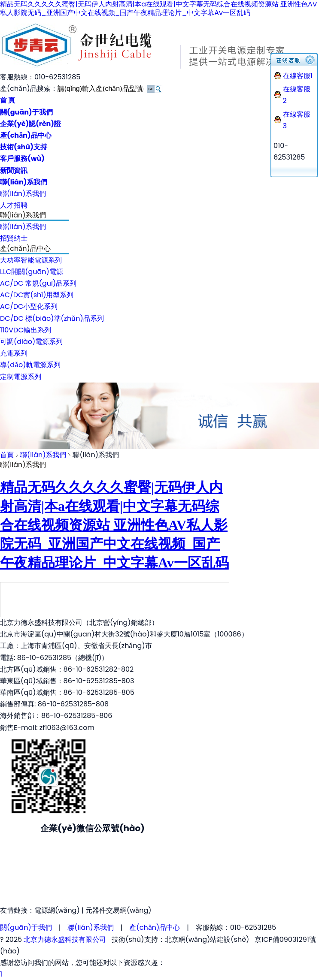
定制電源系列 (21, 377)
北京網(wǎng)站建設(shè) (207, 939)
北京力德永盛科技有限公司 (65, 939)
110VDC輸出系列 (26, 330)
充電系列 (14, 353)
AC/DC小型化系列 (29, 306)
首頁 (7, 455)
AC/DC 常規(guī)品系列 (38, 283)
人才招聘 (14, 205)
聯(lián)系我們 (23, 194)
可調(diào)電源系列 (31, 342)
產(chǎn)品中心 (155, 927)
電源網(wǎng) (57, 910)
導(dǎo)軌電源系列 (30, 365)
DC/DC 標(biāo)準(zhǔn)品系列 (52, 318)
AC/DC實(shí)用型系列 (37, 295)
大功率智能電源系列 (31, 260)
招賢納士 (14, 238)
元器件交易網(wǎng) (118, 910)
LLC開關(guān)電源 (32, 272)
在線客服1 (298, 76)
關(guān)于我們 (26, 927)
